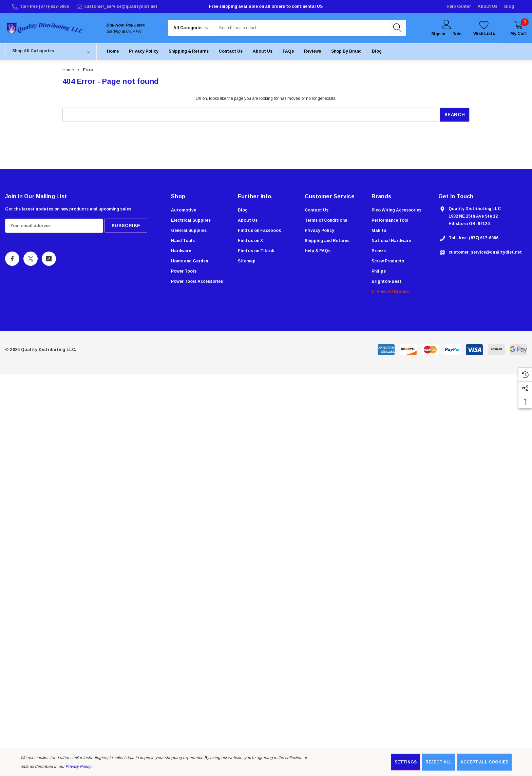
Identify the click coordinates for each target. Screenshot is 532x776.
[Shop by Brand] (346, 52)
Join (457, 35)
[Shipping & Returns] (189, 52)
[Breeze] (379, 253)
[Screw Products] (388, 263)
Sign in (438, 35)
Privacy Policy (78, 766)
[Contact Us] (231, 52)
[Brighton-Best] (386, 284)
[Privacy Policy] (144, 52)
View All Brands (389, 294)
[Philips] (379, 274)
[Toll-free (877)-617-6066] (40, 6)
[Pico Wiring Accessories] (396, 213)
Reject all (439, 762)
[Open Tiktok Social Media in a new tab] (49, 260)
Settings (406, 762)
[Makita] (379, 233)
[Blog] (377, 52)
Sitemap (247, 262)
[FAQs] (288, 52)
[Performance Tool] (390, 223)
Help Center (459, 6)
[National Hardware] (391, 243)
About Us (488, 6)
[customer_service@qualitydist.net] (117, 6)
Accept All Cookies (484, 762)
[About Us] (263, 52)
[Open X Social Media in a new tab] (31, 260)
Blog (509, 6)
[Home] (113, 52)
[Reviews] (312, 52)
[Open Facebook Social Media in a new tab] (12, 260)
